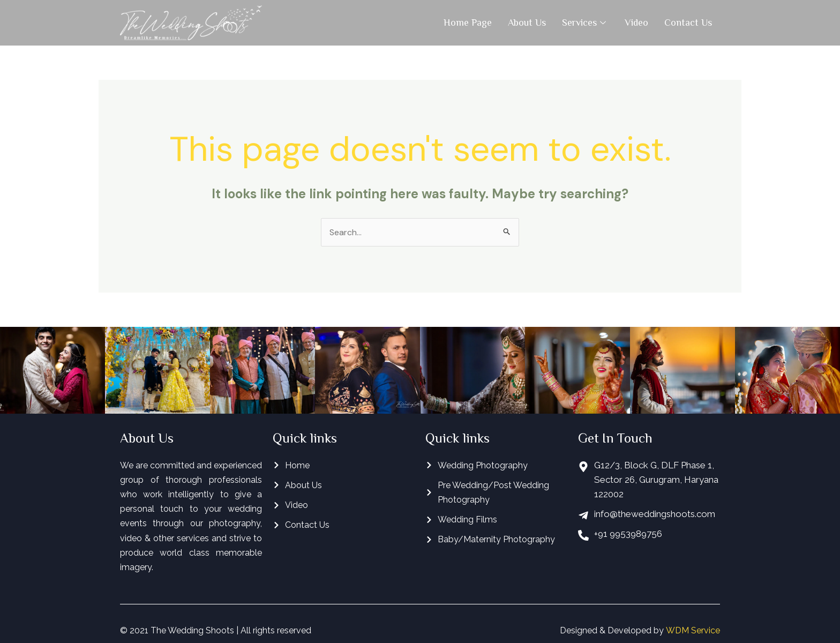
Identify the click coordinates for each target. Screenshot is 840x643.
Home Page (468, 23)
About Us (527, 23)
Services (585, 23)
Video (636, 23)
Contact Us (688, 23)
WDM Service (693, 630)
